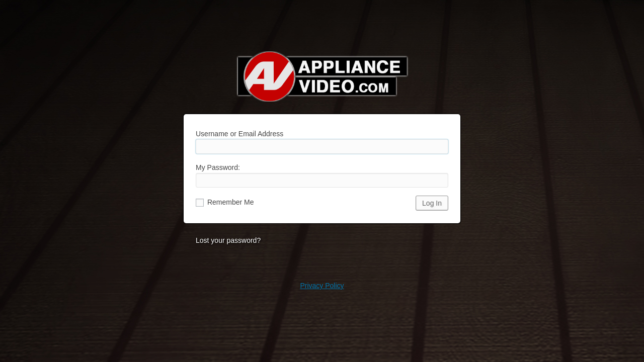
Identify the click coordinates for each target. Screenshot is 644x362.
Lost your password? (228, 240)
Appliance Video (322, 76)
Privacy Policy (322, 286)
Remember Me (225, 202)
